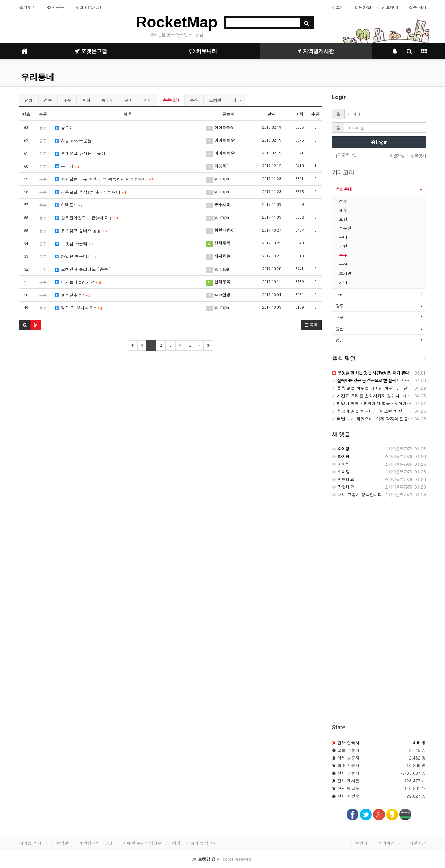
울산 (340, 328)
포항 (86, 100)
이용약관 (60, 843)
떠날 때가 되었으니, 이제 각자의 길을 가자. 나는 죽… (385, 419)
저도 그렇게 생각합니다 (357, 494)
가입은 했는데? (75, 256)
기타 (236, 100)
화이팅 (341, 464)
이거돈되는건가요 (78, 282)
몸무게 (67, 166)
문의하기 (386, 843)
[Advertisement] (170, 407)
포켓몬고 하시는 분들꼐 (80, 153)
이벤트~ (69, 205)
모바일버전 (415, 843)
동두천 (107, 100)
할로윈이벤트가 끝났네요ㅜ (87, 218)
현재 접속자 (348, 742)
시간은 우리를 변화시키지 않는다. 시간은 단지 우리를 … (388, 396)
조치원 (215, 100)
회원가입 (363, 7)
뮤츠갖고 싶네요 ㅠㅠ (81, 230)
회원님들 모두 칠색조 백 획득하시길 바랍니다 (104, 179)
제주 (67, 100)
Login (379, 142)
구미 (129, 100)
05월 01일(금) (88, 7)
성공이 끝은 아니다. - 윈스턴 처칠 (367, 411)
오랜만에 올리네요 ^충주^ (83, 269)
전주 (48, 100)
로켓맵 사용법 (74, 243)
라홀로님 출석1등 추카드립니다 (91, 192)
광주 (340, 306)
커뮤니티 (203, 51)
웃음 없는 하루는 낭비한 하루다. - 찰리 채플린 (379, 388)
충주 (343, 255)
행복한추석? (73, 295)
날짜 (272, 114)
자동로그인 (344, 155)
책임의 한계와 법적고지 (194, 843)
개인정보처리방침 (96, 843)
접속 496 (417, 7)
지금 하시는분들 (73, 140)
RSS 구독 (55, 7)
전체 (29, 100)
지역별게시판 (316, 51)
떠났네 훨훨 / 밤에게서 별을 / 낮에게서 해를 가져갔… (386, 403)
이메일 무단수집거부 (142, 843)
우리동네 (38, 77)
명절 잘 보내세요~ (79, 308)
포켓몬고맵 (91, 51)
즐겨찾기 (27, 7)
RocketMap (177, 22)
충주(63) (171, 100)
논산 (194, 100)
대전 (340, 294)
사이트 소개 (30, 843)
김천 (148, 100)
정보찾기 (390, 7)
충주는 (64, 127)
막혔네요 (343, 479)
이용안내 (359, 843)
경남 (340, 340)
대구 (340, 317)
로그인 (338, 7)
